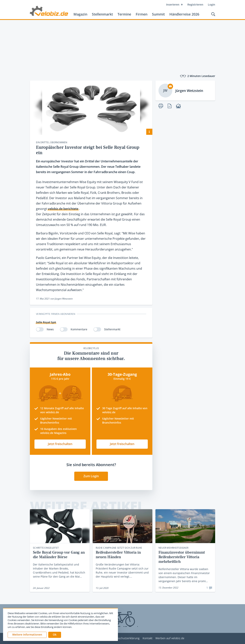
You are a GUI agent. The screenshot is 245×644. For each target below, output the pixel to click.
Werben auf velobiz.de (170, 638)
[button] (55, 635)
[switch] (40, 329)
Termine (124, 14)
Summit (158, 14)
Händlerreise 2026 (184, 14)
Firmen (142, 14)
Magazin (80, 14)
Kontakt (147, 638)
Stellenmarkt (102, 14)
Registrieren (195, 5)
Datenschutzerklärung (125, 638)
